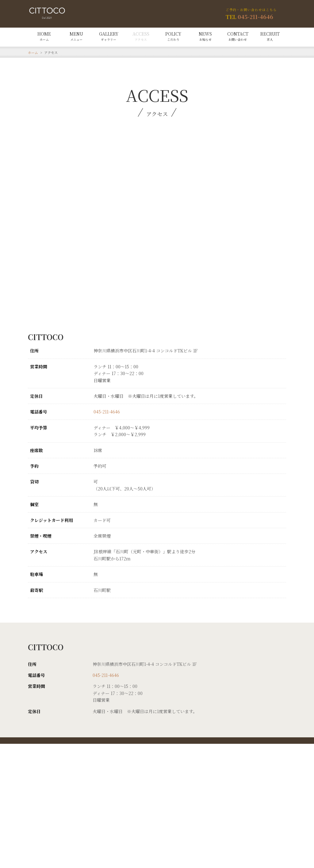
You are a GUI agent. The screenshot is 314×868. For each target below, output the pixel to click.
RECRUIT (270, 36)
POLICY (173, 36)
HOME (44, 36)
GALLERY (109, 36)
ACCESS (141, 36)
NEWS (205, 36)
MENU (76, 36)
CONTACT (238, 36)
